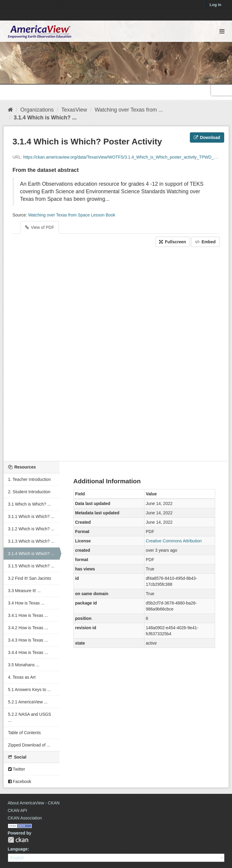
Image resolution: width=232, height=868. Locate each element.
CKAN (18, 840)
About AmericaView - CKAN (34, 803)
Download (207, 137)
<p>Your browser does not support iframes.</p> (116, 352)
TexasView (74, 110)
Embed (205, 242)
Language (18, 849)
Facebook (20, 781)
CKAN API (18, 810)
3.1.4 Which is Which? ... (45, 118)
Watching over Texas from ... (129, 110)
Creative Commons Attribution (174, 541)
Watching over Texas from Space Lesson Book (72, 215)
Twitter (17, 769)
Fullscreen (173, 242)
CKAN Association (25, 818)
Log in (216, 5)
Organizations (37, 110)
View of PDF (40, 227)
